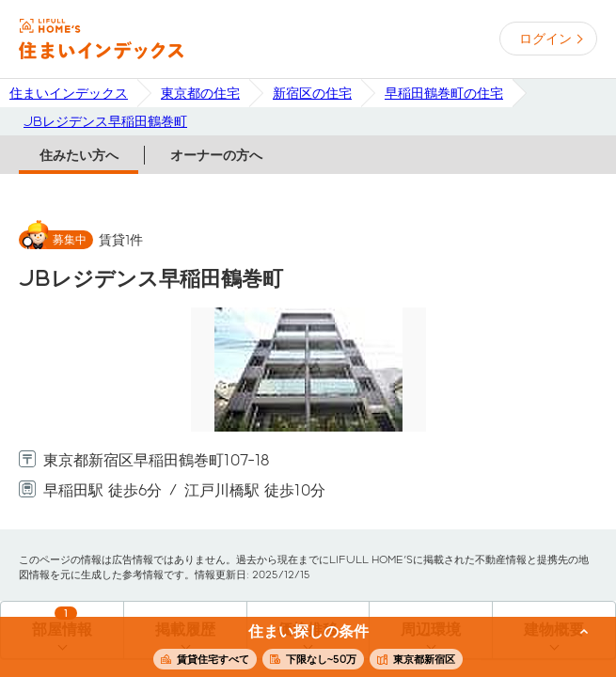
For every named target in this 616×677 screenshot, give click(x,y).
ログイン (545, 39)
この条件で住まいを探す (297, 648)
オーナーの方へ (216, 155)
